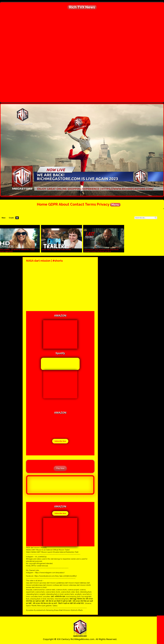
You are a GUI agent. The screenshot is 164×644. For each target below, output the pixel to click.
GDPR (53, 204)
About (64, 204)
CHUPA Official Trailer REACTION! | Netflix (56, 250)
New (4, 218)
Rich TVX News (82, 7)
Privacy (103, 204)
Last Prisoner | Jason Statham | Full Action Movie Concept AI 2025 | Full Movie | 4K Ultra (101, 251)
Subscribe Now (60, 441)
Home (42, 204)
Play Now (60, 468)
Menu (115, 205)
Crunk (11, 218)
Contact (77, 204)
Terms (90, 204)
